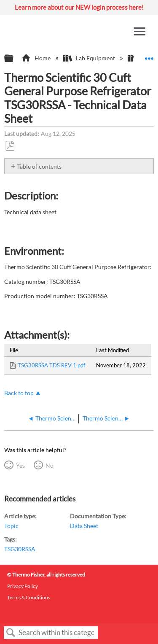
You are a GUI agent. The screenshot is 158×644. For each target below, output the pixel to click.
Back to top (19, 393)
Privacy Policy (23, 586)
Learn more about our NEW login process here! (79, 7)
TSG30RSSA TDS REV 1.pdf (51, 365)
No (50, 465)
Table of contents (39, 166)
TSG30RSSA (20, 549)
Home (36, 58)
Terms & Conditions (29, 597)
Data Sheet (84, 526)
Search (11, 633)
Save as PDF (10, 146)
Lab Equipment (90, 58)
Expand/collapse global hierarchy (14, 59)
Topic (11, 526)
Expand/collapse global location (149, 56)
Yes (20, 465)
